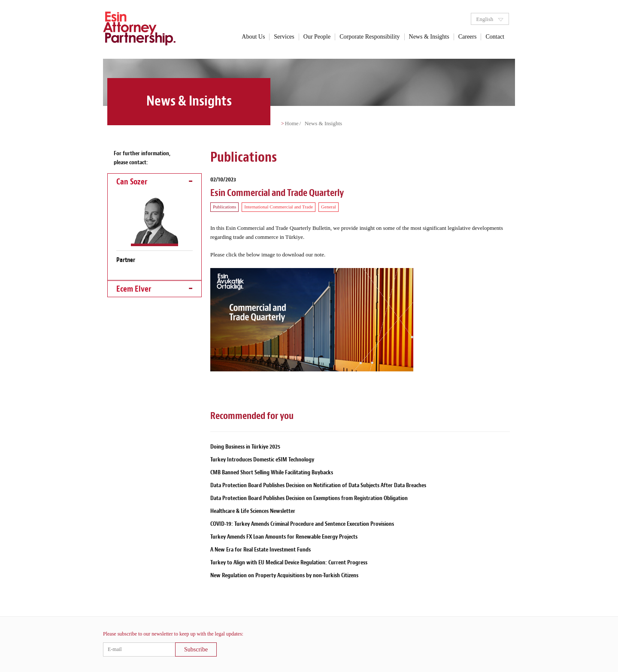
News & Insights (429, 37)
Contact (495, 37)
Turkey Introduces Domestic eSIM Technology (262, 460)
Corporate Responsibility (370, 37)
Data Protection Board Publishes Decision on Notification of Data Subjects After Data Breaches (318, 485)
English (490, 19)
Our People (317, 37)
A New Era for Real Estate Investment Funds (261, 550)
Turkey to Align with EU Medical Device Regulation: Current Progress (289, 562)
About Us (253, 37)
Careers (468, 37)
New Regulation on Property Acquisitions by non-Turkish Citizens (284, 575)
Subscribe (196, 649)
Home (292, 123)
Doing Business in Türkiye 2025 (245, 447)
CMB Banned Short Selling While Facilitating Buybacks (272, 472)
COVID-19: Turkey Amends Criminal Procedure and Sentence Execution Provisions (302, 524)
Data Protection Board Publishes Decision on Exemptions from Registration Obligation (309, 498)
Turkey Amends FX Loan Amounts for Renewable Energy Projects (284, 537)
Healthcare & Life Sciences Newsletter (253, 511)
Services (284, 37)
